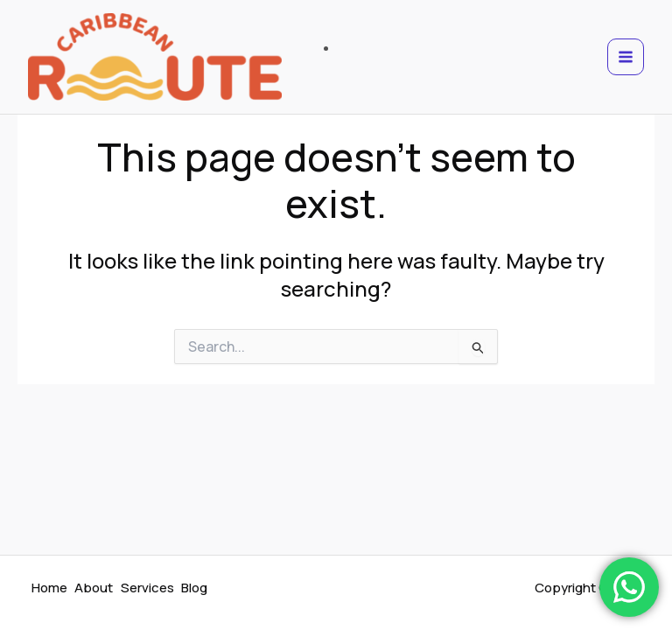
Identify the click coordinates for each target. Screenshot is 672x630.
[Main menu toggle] (626, 61)
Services (151, 588)
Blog (199, 588)
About (96, 588)
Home (50, 588)
